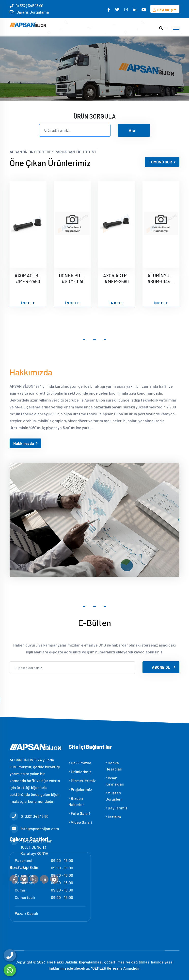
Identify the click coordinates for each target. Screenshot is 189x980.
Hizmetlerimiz (82, 780)
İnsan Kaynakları (115, 781)
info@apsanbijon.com (34, 829)
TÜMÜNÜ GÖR (162, 162)
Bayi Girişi (165, 10)
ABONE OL (164, 667)
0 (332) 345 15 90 (29, 6)
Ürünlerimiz (80, 772)
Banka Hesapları (114, 766)
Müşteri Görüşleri (114, 796)
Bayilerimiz (117, 808)
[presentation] (47, 687)
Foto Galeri (79, 813)
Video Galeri (80, 822)
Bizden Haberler (76, 801)
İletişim (113, 817)
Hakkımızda (25, 443)
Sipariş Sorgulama (33, 12)
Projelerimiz (80, 789)
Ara (132, 130)
